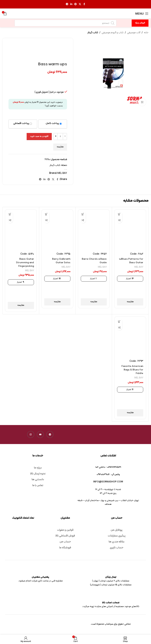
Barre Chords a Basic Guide (97, 261)
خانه (146, 33)
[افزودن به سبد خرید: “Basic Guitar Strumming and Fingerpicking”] (10, 214)
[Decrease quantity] (65, 137)
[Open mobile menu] (142, 14)
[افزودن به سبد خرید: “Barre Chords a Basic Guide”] (83, 214)
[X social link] (80, 4)
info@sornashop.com (108, 482)
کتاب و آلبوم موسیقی (113, 33)
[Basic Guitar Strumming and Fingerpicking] (21, 230)
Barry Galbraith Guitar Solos (61, 261)
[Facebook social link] (84, 4)
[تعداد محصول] (60, 137)
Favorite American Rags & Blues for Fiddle (131, 370)
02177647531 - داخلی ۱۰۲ (108, 467)
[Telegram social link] (67, 4)
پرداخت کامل (52, 123)
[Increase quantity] (56, 137)
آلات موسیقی (134, 33)
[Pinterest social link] (75, 4)
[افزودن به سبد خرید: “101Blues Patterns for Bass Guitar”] (119, 214)
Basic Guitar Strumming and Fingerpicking (24, 263)
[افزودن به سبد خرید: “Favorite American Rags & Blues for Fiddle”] (119, 321)
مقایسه (60, 147)
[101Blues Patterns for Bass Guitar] (130, 230)
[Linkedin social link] (71, 4)
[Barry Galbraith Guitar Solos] (57, 230)
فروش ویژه (140, 23)
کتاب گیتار (93, 33)
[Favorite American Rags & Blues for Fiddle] (130, 337)
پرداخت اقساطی (21, 123)
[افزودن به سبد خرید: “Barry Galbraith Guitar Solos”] (46, 214)
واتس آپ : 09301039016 (108, 474)
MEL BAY (62, 173)
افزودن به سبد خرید (39, 136)
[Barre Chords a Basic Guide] (94, 230)
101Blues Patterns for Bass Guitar (130, 261)
